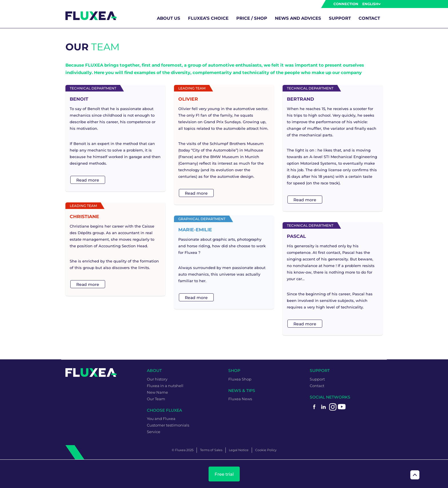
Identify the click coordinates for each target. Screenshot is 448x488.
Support (340, 18)
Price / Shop (252, 18)
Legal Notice (239, 450)
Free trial (224, 474)
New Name (157, 392)
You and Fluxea (161, 419)
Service (154, 432)
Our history (157, 379)
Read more (88, 180)
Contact (369, 18)
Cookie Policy (266, 450)
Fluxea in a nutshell (165, 386)
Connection (346, 4)
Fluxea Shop (240, 379)
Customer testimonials (168, 425)
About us (169, 18)
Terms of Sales (211, 450)
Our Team (156, 399)
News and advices (298, 18)
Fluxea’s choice (208, 18)
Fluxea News (240, 399)
